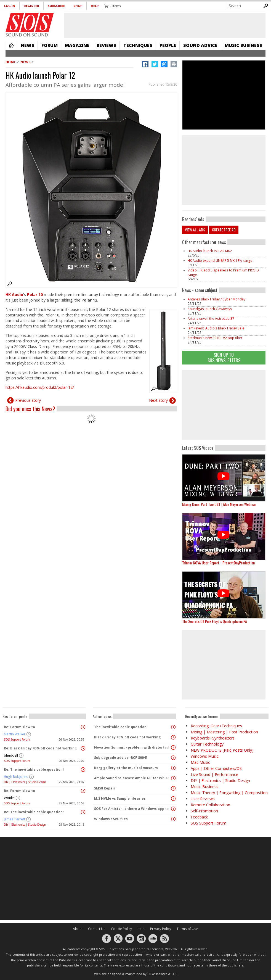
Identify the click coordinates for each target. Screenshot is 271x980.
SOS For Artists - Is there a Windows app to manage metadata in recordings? (133, 809)
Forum (50, 45)
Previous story (28, 400)
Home (11, 45)
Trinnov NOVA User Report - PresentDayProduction (218, 563)
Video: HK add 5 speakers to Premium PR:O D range (223, 272)
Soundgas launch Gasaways (210, 309)
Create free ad (224, 230)
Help (95, 6)
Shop (78, 6)
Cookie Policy (121, 929)
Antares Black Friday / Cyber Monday (216, 299)
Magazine (77, 45)
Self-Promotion (204, 811)
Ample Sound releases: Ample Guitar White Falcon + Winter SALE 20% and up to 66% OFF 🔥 (133, 778)
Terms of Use (187, 929)
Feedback (199, 817)
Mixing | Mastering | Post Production (224, 732)
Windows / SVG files (111, 819)
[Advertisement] (135, 879)
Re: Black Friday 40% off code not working (40, 748)
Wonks (9, 798)
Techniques (138, 45)
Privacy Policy (161, 929)
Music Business (243, 45)
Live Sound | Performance (214, 774)
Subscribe (56, 6)
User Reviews (203, 799)
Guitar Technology (207, 744)
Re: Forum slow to (19, 727)
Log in (10, 6)
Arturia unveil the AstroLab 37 (211, 319)
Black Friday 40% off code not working (127, 737)
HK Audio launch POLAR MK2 (210, 251)
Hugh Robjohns (16, 777)
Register (31, 6)
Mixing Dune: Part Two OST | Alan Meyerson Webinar (219, 504)
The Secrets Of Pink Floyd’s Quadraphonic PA (215, 621)
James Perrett (14, 819)
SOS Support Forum (17, 739)
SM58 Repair (105, 788)
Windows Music (205, 756)
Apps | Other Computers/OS (216, 768)
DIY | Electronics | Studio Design (25, 782)
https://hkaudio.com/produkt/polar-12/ (40, 387)
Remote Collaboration (210, 805)
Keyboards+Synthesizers (213, 738)
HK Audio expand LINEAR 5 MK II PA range (220, 261)
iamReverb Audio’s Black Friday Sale (216, 328)
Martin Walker (15, 734)
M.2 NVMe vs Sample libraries (120, 798)
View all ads (195, 230)
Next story (158, 400)
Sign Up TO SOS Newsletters (224, 357)
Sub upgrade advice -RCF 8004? (121, 758)
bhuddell (11, 755)
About (78, 929)
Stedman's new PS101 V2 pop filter (215, 338)
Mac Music (200, 762)
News (27, 45)
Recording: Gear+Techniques (216, 726)
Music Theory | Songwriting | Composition (229, 793)
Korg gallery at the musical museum (126, 768)
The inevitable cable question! (121, 727)
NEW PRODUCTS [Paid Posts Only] (222, 750)
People (168, 45)
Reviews (106, 45)
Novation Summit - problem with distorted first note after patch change (133, 747)
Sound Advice (200, 45)
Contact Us (97, 929)
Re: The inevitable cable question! (34, 769)
